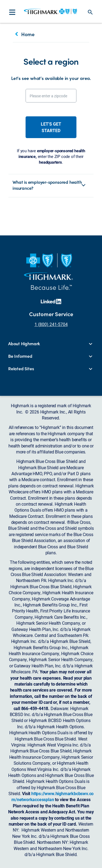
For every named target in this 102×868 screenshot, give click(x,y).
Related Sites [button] (21, 369)
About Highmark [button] (24, 344)
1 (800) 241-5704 (51, 324)
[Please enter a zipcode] (51, 96)
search (90, 12)
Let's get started (51, 127)
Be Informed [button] (20, 356)
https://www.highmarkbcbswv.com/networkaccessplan (52, 796)
